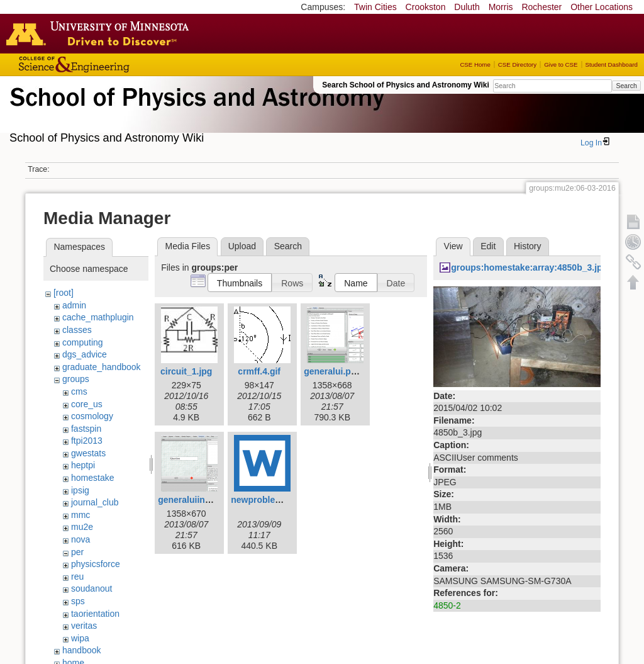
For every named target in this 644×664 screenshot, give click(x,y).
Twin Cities (375, 7)
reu (77, 577)
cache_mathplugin (98, 317)
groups (76, 379)
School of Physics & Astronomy (195, 112)
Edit (488, 246)
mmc (80, 515)
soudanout (92, 588)
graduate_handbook (102, 367)
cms (79, 391)
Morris (501, 7)
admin (74, 305)
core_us (87, 404)
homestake (92, 478)
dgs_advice (85, 354)
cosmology (92, 416)
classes (77, 330)
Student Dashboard (612, 65)
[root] (64, 293)
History (528, 246)
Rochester (541, 7)
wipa (80, 638)
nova (80, 539)
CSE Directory (517, 65)
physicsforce (96, 564)
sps (78, 601)
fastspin (86, 429)
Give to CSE (561, 65)
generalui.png (333, 371)
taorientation (95, 614)
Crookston (426, 7)
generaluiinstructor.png (207, 500)
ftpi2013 (87, 441)
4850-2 (447, 605)
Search (626, 86)
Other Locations (602, 7)
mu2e (82, 527)
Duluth (467, 7)
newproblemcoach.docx (281, 500)
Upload (242, 246)
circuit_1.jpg (186, 371)
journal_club (95, 502)
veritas (84, 626)
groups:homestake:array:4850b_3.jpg (529, 267)
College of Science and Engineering (113, 65)
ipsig (80, 490)
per (77, 552)
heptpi (83, 465)
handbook (82, 650)
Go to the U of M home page (101, 33)
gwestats (88, 453)
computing (83, 342)
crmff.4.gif (259, 371)
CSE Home (475, 65)
